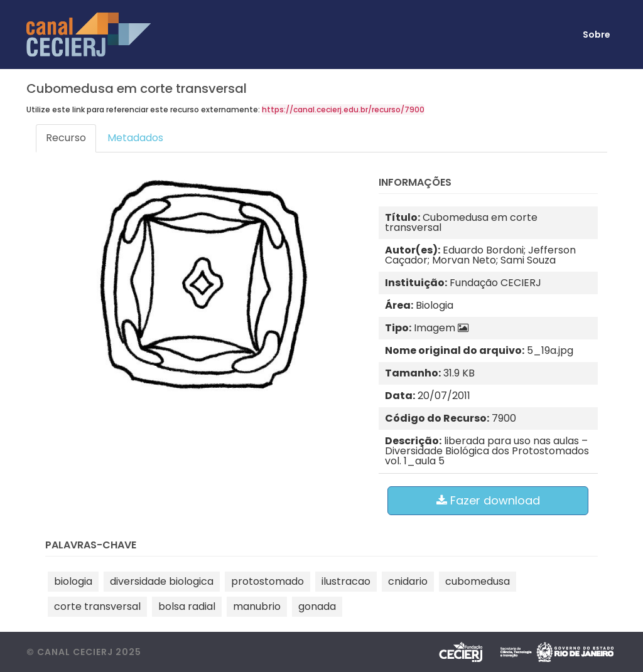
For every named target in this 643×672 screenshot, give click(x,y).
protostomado (267, 581)
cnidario (408, 581)
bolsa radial (187, 606)
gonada (317, 606)
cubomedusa (478, 581)
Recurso (66, 138)
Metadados (135, 138)
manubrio (257, 606)
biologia (73, 581)
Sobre (597, 35)
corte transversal (97, 606)
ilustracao (346, 581)
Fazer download (488, 500)
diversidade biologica (162, 581)
